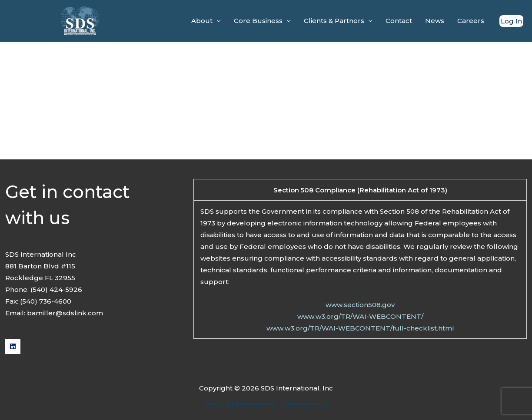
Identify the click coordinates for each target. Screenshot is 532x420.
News (435, 21)
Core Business (258, 21)
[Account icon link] (511, 21)
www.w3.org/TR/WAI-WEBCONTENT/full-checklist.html (360, 328)
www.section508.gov (360, 305)
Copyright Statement (240, 404)
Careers (471, 21)
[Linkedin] (13, 346)
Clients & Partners (334, 21)
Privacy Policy (305, 404)
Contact (399, 21)
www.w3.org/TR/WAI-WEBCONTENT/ (360, 316)
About (202, 21)
